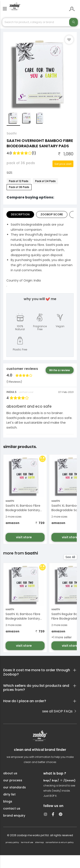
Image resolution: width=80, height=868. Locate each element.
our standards (15, 787)
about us (10, 773)
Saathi (12, 133)
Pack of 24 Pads (45, 181)
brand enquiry (14, 815)
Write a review (60, 370)
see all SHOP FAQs (60, 711)
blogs (8, 801)
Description (20, 214)
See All (70, 557)
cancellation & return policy (60, 842)
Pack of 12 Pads (19, 181)
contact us (12, 808)
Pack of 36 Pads (19, 187)
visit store (24, 537)
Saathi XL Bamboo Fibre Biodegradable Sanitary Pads (23, 508)
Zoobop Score (52, 214)
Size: (10, 173)
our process (13, 780)
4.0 (21, 153)
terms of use (27, 842)
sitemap (39, 842)
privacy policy (12, 842)
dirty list (9, 794)
